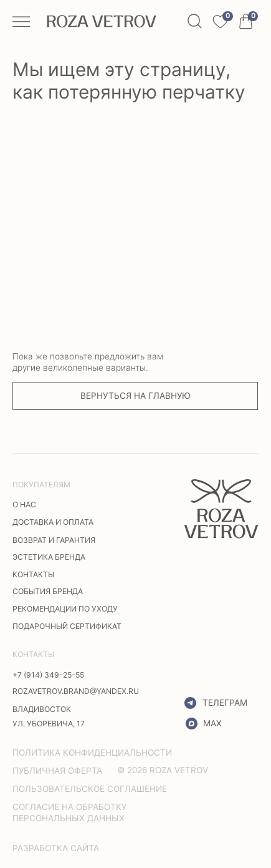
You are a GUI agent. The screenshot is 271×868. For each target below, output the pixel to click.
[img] (221, 509)
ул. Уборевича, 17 (49, 724)
